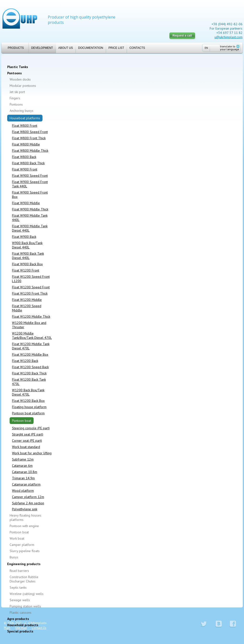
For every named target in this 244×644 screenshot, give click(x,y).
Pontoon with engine (24, 526)
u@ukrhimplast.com (229, 37)
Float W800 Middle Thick (30, 151)
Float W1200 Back (25, 361)
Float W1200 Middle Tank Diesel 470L (31, 346)
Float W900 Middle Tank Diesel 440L (30, 228)
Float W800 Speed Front (30, 132)
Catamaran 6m (22, 466)
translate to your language (230, 48)
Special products (20, 631)
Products (14, 48)
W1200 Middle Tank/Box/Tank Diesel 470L (32, 335)
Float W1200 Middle (27, 300)
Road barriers (19, 571)
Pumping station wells (25, 606)
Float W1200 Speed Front (31, 287)
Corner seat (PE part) (27, 441)
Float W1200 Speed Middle (27, 308)
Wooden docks (20, 79)
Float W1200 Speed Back (30, 367)
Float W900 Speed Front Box (30, 195)
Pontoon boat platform (28, 413)
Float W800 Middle (26, 144)
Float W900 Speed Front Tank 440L (30, 184)
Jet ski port (17, 92)
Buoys (14, 557)
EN (206, 48)
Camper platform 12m (28, 497)
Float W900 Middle (26, 203)
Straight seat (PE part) (28, 434)
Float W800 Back (24, 157)
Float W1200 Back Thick (29, 373)
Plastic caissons (21, 612)
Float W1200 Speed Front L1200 (31, 279)
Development (42, 48)
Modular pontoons (23, 86)
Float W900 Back (24, 237)
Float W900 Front (25, 169)
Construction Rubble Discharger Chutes (24, 579)
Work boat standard (26, 447)
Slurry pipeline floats (25, 551)
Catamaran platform (26, 484)
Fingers (15, 98)
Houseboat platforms (25, 118)
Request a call (182, 36)
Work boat (17, 538)
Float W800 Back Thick (28, 163)
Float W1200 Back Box (28, 401)
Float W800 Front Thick (29, 138)
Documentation (91, 48)
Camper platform (22, 545)
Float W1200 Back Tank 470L (29, 382)
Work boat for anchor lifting (32, 453)
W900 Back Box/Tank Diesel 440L (27, 245)
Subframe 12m (23, 459)
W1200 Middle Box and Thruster (29, 325)
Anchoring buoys (21, 111)
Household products (23, 625)
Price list (116, 48)
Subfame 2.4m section (28, 503)
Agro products (18, 619)
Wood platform (23, 491)
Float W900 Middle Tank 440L (30, 218)
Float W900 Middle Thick (30, 209)
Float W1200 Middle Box (30, 354)
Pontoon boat (22, 421)
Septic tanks (18, 587)
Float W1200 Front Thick (30, 293)
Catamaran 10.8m (25, 472)
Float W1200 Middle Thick (31, 316)
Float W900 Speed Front (30, 176)
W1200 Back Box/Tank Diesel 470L (28, 392)
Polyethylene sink (25, 509)
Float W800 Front (25, 126)
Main (7, 628)
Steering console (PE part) (31, 428)
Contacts (137, 48)
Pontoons (15, 73)
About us (66, 48)
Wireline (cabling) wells (27, 594)
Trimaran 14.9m (23, 478)
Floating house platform (29, 407)
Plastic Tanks (18, 67)
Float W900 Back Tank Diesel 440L (28, 256)
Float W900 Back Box (27, 264)
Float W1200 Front (26, 270)
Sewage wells (20, 600)
